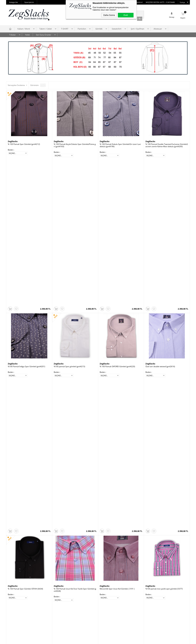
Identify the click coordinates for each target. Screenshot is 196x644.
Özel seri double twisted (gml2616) (160, 219)
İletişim (41, 601)
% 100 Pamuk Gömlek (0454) (112, 522)
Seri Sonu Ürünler (44, 34)
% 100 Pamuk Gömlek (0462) (20, 522)
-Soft (82, 640)
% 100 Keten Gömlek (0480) (111, 371)
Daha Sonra (109, 15)
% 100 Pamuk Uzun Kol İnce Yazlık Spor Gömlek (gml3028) (75, 296)
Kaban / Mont (24, 28)
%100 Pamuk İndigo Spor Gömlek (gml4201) (26, 219)
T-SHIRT (65, 28)
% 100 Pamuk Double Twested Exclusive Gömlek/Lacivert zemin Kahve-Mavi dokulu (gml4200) (167, 145)
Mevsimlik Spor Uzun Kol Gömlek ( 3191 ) (117, 295)
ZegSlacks (13, 141)
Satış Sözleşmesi (15, 610)
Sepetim (42, 615)
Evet (126, 15)
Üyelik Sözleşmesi (15, 606)
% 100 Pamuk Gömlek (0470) (112, 446)
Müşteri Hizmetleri (46, 610)
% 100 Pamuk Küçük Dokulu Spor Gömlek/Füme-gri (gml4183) (75, 145)
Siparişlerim (29, 2)
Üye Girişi (73, 606)
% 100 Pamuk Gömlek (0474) (20, 446)
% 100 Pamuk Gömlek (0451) (66, 371)
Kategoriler (14, 2)
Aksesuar (158, 28)
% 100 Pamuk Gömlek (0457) (66, 522)
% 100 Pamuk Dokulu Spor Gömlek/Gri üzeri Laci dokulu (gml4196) (120, 145)
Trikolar (12, 34)
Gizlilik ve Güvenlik (16, 619)
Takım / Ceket (46, 28)
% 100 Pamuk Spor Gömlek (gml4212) (24, 143)
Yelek (27, 34)
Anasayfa (42, 606)
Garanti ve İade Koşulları (18, 615)
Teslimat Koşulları (15, 601)
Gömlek (99, 28)
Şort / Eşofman (138, 28)
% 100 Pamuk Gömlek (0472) (66, 446)
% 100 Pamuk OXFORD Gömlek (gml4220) (117, 219)
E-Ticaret (89, 640)
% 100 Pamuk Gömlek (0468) (158, 446)
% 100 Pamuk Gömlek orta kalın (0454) (24, 371)
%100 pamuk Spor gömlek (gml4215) (69, 219)
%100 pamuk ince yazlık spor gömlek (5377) (164, 295)
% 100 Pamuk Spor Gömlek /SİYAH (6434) (25, 295)
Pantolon (82, 28)
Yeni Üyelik (74, 601)
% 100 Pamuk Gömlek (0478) (158, 371)
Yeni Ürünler (44, 619)
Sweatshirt (117, 28)
